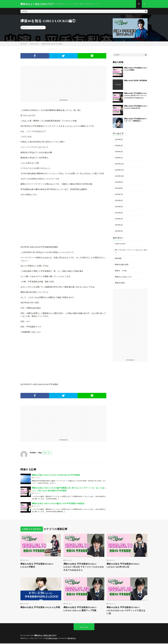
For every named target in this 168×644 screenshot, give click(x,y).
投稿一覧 (46, 453)
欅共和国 (118, 257)
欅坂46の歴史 (120, 281)
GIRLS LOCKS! (38, 28)
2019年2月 (119, 224)
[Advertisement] (63, 82)
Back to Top (84, 628)
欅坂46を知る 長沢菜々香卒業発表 (136, 81)
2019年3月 (119, 218)
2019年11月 (119, 170)
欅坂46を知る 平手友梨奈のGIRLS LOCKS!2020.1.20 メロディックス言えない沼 (126, 611)
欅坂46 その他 (121, 269)
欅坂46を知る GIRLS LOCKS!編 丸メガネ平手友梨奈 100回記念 (58, 504)
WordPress (72, 639)
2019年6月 (119, 200)
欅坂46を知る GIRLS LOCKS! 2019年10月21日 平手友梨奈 (56, 475)
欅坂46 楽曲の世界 (122, 263)
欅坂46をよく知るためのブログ (46, 636)
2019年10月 (119, 176)
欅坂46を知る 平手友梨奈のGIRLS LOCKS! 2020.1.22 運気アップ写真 (80, 609)
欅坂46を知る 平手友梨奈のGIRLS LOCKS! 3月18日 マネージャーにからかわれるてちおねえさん (136, 96)
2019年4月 (119, 212)
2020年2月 (119, 152)
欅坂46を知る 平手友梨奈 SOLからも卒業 (40, 608)
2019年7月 (119, 194)
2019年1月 (119, 230)
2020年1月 (119, 158)
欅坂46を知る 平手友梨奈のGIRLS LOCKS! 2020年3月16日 (123, 566)
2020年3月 (119, 146)
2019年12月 (119, 164)
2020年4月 (119, 140)
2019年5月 (119, 206)
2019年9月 (119, 182)
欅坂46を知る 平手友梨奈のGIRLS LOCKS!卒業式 (37, 566)
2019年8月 (119, 188)
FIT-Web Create (52, 639)
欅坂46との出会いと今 (123, 275)
